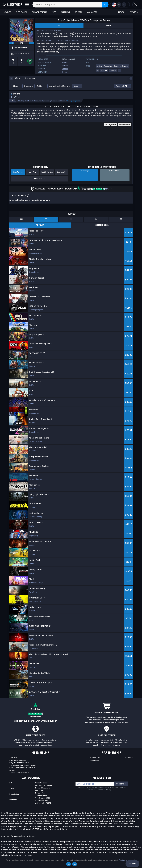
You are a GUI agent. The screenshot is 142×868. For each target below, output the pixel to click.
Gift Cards (40, 791)
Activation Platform (59, 86)
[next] (31, 43)
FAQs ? (12, 771)
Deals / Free (40, 793)
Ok (69, 864)
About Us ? (14, 758)
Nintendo (13, 800)
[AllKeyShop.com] (12, 5)
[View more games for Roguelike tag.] (108, 67)
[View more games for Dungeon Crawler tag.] (121, 67)
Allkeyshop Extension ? (19, 773)
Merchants (95, 761)
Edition (40, 86)
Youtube (129, 758)
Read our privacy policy (128, 860)
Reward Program (42, 788)
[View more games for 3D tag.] (98, 71)
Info (59, 25)
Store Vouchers (42, 783)
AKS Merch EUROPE (43, 803)
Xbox (12, 789)
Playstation (14, 794)
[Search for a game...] (70, 5)
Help (132, 864)
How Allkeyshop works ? (20, 761)
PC (11, 783)
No (75, 864)
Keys (76, 86)
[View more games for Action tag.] (99, 67)
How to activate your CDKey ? (22, 768)
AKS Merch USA (42, 801)
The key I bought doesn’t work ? (23, 766)
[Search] (105, 5)
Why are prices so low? (19, 763)
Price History (27, 78)
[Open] (27, 5)
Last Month (62, 172)
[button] (135, 5)
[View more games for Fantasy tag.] (113, 71)
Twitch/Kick (95, 758)
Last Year (33, 172)
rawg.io (65, 62)
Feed (108, 25)
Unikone (65, 66)
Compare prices (74, 101)
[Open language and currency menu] (120, 5)
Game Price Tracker (44, 786)
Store (16, 86)
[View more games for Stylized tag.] (104, 71)
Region (28, 86)
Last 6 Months (47, 172)
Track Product (40, 179)
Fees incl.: (121, 86)
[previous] (12, 43)
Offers (15, 78)
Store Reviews (41, 796)
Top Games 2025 (43, 798)
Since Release (18, 172)
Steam (65, 72)
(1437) (94, 189)
